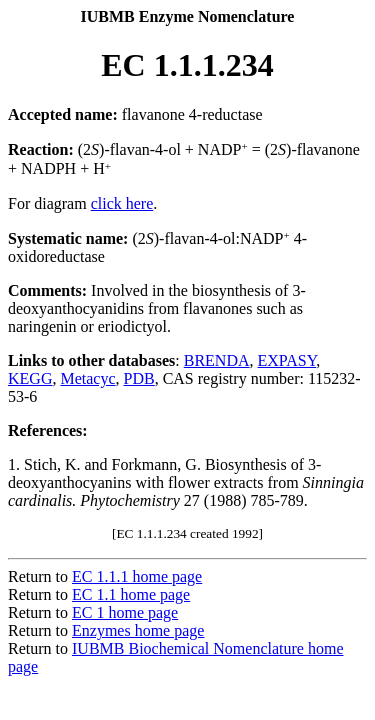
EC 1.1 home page (131, 594)
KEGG (30, 378)
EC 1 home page (125, 612)
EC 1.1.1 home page (137, 576)
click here (122, 203)
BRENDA (217, 360)
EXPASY (287, 360)
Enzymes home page (138, 630)
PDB (139, 378)
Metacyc (87, 378)
